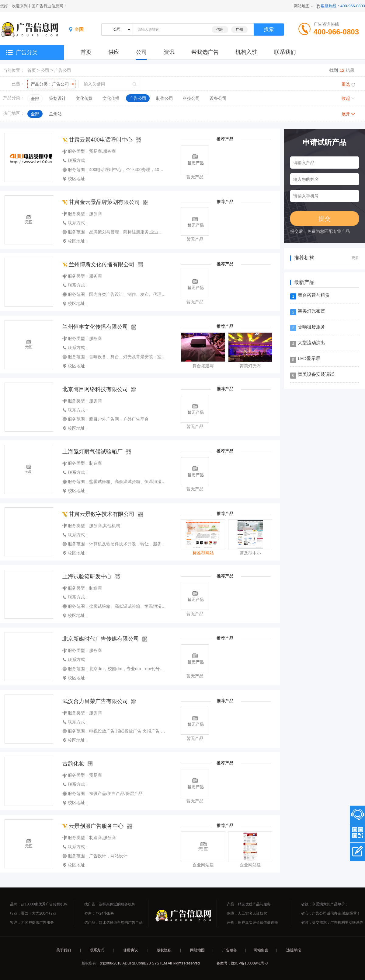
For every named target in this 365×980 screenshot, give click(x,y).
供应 (114, 52)
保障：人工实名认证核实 (247, 913)
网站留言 (261, 950)
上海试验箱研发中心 (87, 576)
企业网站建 (203, 865)
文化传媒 (84, 98)
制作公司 (165, 98)
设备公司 (218, 98)
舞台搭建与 (203, 366)
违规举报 (294, 950)
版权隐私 (164, 950)
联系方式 (97, 950)
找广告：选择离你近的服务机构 (110, 904)
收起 (346, 98)
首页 (32, 70)
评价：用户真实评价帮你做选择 (252, 922)
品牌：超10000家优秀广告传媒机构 (39, 904)
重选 (346, 84)
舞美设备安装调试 (316, 374)
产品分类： (50, 84)
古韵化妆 (73, 764)
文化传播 (111, 98)
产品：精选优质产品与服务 (249, 904)
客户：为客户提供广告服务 (32, 922)
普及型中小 (250, 553)
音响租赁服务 (311, 327)
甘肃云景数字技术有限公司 (98, 514)
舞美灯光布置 (311, 311)
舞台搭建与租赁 (314, 295)
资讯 (169, 52)
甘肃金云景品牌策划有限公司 (101, 202)
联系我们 (285, 52)
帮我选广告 (205, 52)
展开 (346, 114)
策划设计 (57, 98)
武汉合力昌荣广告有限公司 (95, 701)
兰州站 (55, 114)
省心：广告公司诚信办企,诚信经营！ (331, 913)
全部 (35, 99)
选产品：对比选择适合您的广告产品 (113, 922)
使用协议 (130, 950)
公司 (141, 52)
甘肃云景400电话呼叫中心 (97, 140)
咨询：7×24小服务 (99, 913)
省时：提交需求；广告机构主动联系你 (332, 922)
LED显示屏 (309, 358)
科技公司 (191, 98)
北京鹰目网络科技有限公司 (95, 389)
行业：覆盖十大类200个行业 (33, 913)
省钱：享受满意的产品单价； (325, 904)
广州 (239, 30)
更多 (355, 258)
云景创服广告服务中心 (93, 826)
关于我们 (64, 950)
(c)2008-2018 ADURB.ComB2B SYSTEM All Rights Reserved (150, 963)
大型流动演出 (311, 343)
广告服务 (230, 950)
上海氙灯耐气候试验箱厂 (92, 452)
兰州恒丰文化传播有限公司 (95, 327)
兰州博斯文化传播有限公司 (98, 264)
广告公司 (63, 70)
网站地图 (302, 6)
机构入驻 (246, 52)
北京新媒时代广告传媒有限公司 (101, 639)
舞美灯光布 (250, 366)
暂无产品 (195, 177)
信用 (220, 30)
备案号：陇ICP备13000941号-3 (242, 963)
